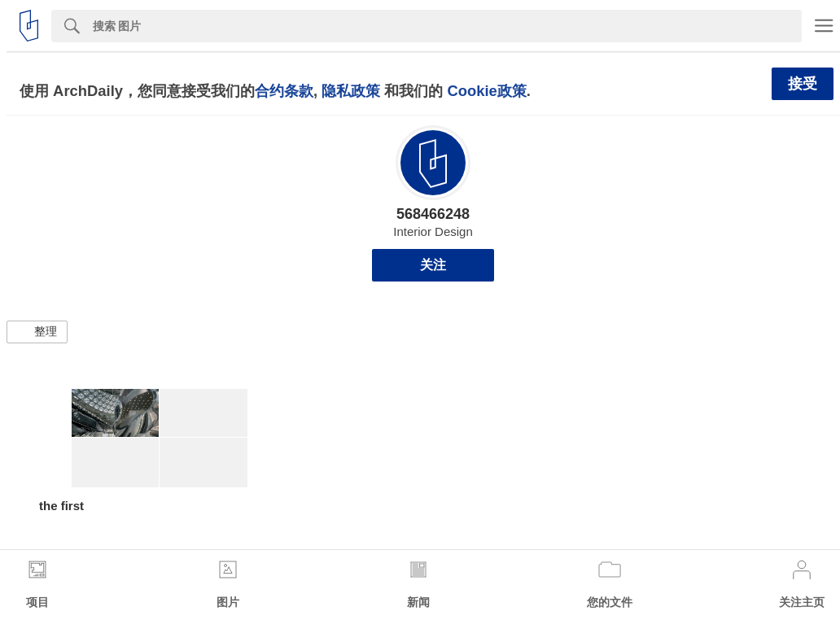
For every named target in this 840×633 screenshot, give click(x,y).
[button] (37, 332)
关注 (433, 265)
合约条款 (284, 91)
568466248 (433, 214)
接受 (803, 84)
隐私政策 (351, 91)
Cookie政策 (486, 91)
